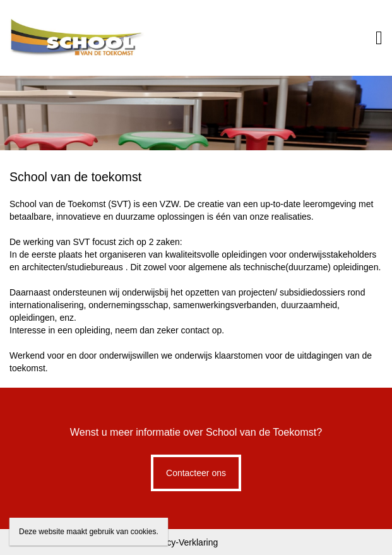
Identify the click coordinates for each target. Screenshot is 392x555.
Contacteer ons (196, 473)
